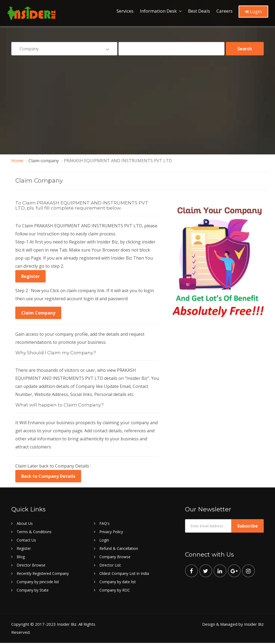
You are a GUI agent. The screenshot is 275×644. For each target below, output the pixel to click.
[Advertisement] (137, 101)
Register (30, 276)
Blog (21, 557)
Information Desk (158, 11)
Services (125, 11)
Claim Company (38, 313)
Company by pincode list (38, 582)
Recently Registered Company (43, 573)
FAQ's (104, 523)
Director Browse (31, 565)
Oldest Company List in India (124, 573)
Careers (225, 11)
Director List (110, 565)
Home (17, 161)
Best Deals (199, 11)
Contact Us (26, 540)
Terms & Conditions (34, 532)
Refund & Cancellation (119, 548)
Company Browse (115, 557)
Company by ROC (115, 590)
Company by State (33, 590)
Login (253, 12)
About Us (25, 523)
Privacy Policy (111, 532)
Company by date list (118, 582)
